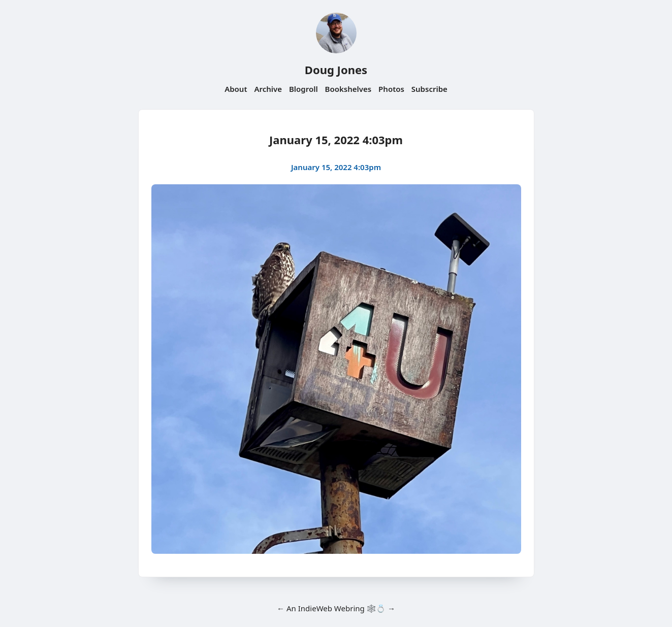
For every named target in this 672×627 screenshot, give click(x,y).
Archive (268, 89)
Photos (391, 89)
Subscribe (429, 89)
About (236, 89)
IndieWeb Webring (331, 608)
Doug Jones (336, 70)
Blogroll (303, 89)
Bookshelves (348, 89)
